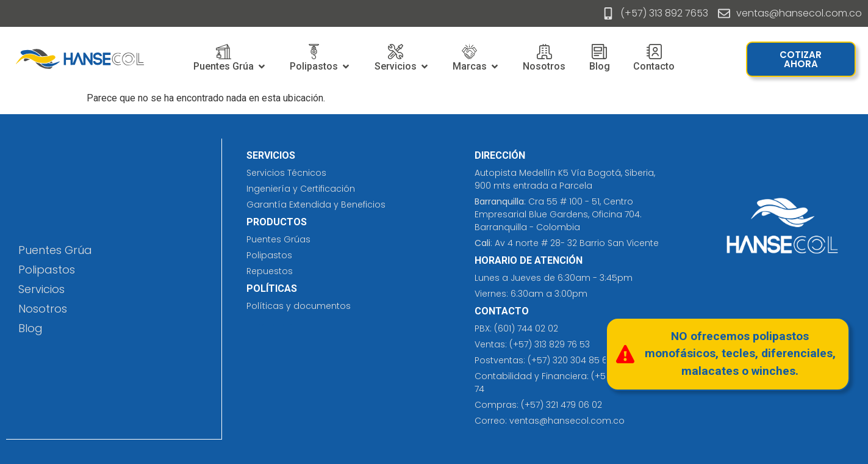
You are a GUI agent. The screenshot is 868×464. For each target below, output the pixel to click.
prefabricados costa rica (267, 325)
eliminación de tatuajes (290, 325)
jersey (273, 325)
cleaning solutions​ (257, 325)
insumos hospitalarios (279, 325)
